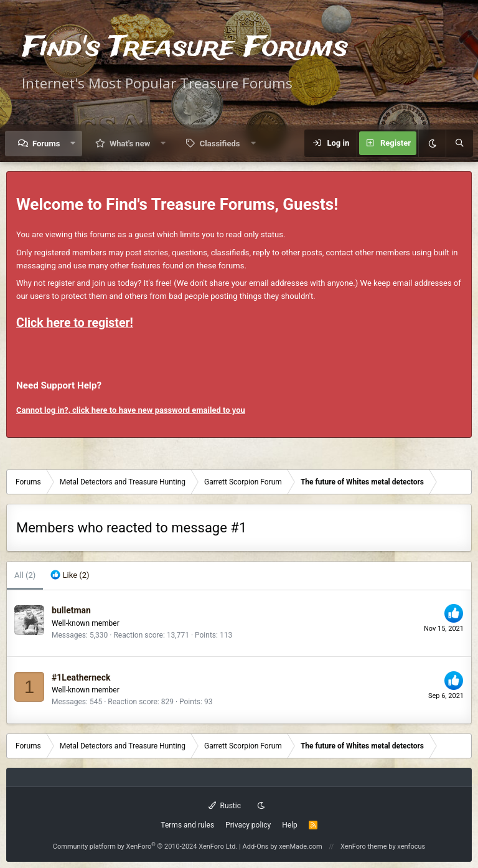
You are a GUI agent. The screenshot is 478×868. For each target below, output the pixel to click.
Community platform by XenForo (145, 847)
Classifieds (220, 144)
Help (290, 825)
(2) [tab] (25, 575)
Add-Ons (256, 847)
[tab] (70, 576)
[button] (73, 144)
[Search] (459, 143)
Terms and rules (187, 825)
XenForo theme (364, 847)
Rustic (225, 806)
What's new (130, 144)
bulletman (71, 610)
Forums (46, 144)
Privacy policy (248, 825)
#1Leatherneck (81, 677)
